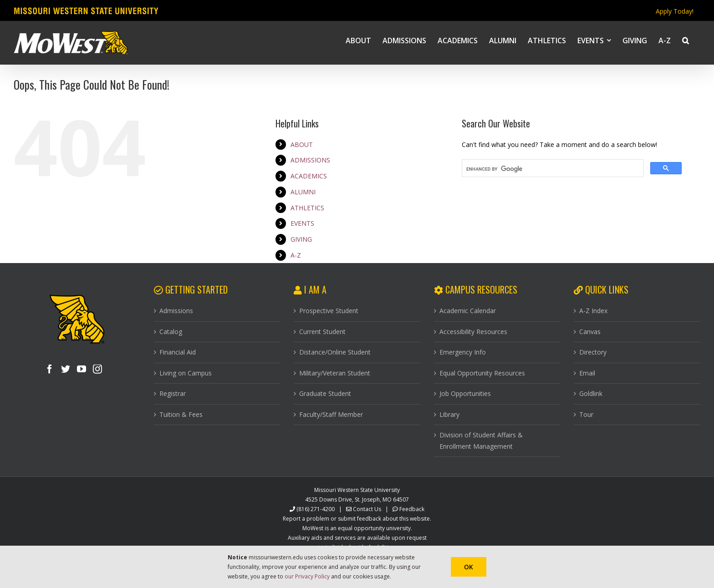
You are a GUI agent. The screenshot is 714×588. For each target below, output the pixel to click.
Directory (593, 352)
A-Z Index (593, 311)
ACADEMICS (309, 176)
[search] (552, 169)
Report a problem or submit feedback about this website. (357, 519)
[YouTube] (82, 369)
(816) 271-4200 (316, 509)
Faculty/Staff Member (331, 414)
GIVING (301, 239)
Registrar (173, 393)
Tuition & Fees (181, 414)
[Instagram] (97, 369)
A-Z (296, 255)
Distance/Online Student (335, 352)
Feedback (412, 509)
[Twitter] (66, 369)
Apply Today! (675, 11)
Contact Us (367, 509)
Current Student (322, 332)
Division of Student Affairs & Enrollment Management (481, 441)
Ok (469, 567)
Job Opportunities (465, 393)
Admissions (176, 311)
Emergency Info (463, 352)
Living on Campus (186, 373)
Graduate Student (325, 393)
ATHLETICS (307, 208)
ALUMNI (303, 192)
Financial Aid (178, 352)
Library (449, 414)
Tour (586, 414)
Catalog (171, 332)
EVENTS (302, 223)
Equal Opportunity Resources (482, 373)
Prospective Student (329, 311)
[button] (686, 40)
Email (587, 373)
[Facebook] (50, 369)
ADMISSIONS (310, 160)
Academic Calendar (468, 311)
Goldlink (591, 393)
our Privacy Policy (307, 576)
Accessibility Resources (473, 332)
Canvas (590, 332)
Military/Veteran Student (335, 373)
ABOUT (302, 144)
